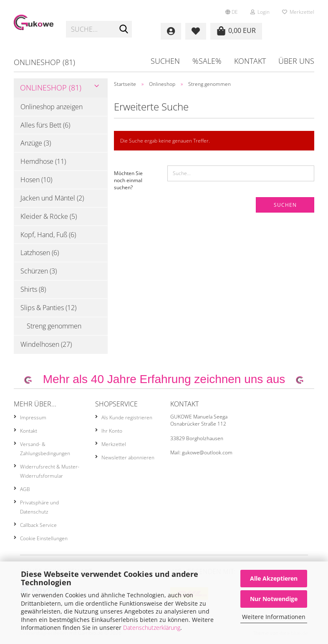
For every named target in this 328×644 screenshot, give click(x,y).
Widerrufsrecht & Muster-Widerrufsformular (50, 471)
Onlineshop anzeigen (52, 107)
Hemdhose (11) (43, 161)
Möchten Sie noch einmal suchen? (128, 180)
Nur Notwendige (274, 599)
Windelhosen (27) (46, 344)
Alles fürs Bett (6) (45, 125)
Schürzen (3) (39, 271)
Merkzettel (298, 12)
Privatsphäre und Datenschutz (39, 507)
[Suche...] (124, 30)
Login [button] (260, 12)
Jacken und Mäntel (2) (52, 198)
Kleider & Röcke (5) (49, 216)
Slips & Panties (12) (48, 308)
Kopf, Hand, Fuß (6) (48, 235)
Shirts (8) (33, 289)
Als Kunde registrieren (127, 417)
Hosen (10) (36, 180)
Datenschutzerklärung (152, 628)
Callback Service (38, 525)
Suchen (165, 61)
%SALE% (207, 61)
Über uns (296, 61)
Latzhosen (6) (40, 253)
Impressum (33, 417)
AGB (25, 489)
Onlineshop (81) (44, 62)
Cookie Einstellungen (44, 538)
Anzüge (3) (36, 143)
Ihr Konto (112, 431)
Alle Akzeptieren (274, 578)
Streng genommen (54, 326)
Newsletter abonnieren (128, 457)
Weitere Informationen (274, 617)
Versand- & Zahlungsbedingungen (45, 449)
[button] (232, 8)
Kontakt (250, 61)
